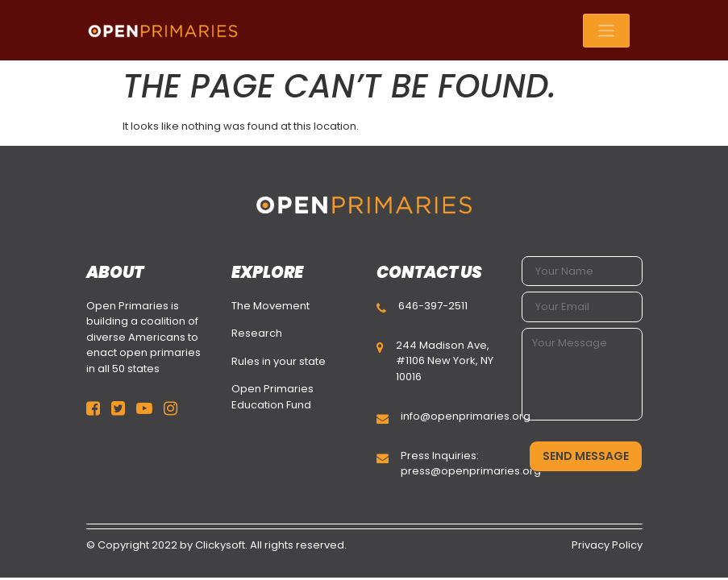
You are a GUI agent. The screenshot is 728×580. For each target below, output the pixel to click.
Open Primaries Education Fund (272, 397)
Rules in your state (279, 361)
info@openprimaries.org (466, 416)
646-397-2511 (433, 306)
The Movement (270, 306)
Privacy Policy (607, 545)
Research (257, 333)
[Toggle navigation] (606, 31)
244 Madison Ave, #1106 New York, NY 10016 (445, 361)
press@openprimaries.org (471, 471)
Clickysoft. (221, 545)
